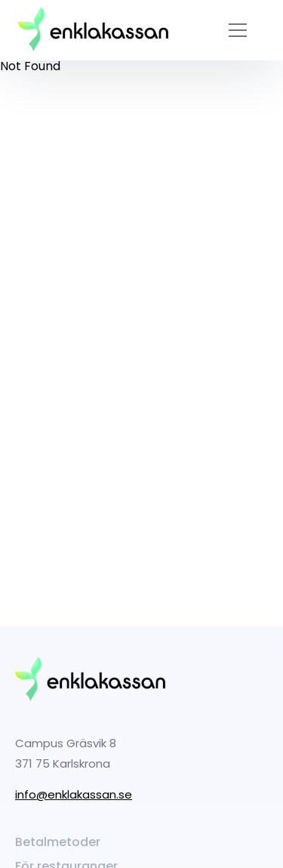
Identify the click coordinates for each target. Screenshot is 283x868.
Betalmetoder (58, 842)
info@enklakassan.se (74, 794)
